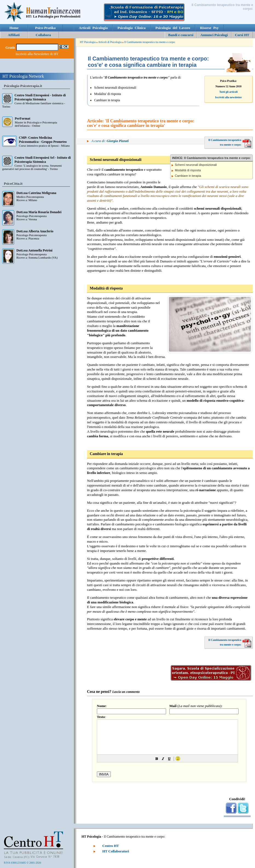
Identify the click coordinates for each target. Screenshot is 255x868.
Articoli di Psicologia (110, 42)
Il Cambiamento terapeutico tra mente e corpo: (150, 42)
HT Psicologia (88, 42)
